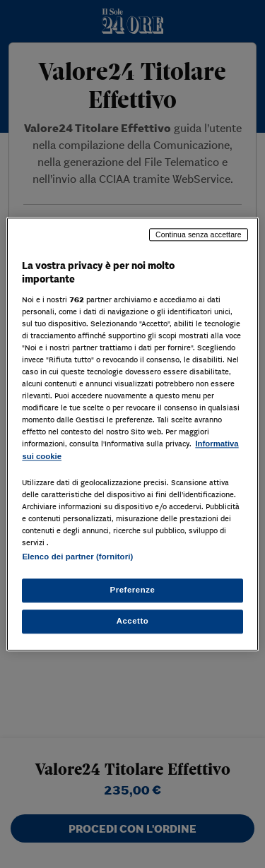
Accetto (133, 621)
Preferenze (133, 590)
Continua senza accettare (199, 234)
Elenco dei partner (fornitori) (77, 557)
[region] (132, 434)
